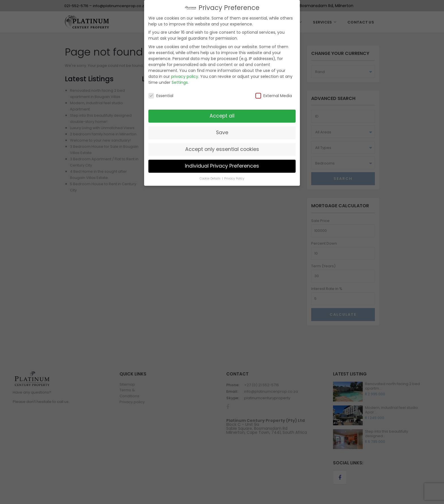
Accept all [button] (222, 116)
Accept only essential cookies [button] (222, 149)
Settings (180, 82)
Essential (161, 96)
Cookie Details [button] (211, 179)
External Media (274, 96)
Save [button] (222, 133)
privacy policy (185, 76)
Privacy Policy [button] (234, 179)
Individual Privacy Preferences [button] (222, 166)
